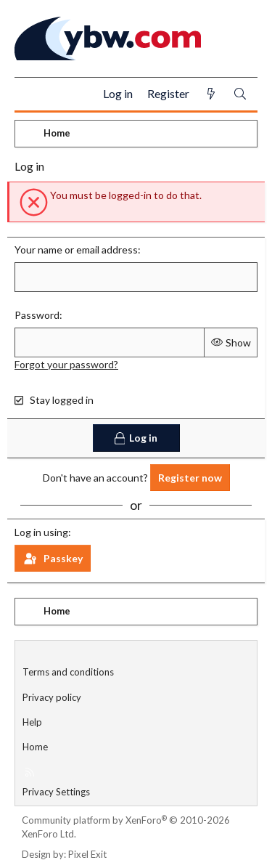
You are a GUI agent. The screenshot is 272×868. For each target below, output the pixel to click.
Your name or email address (76, 250)
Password (37, 315)
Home (35, 747)
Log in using (41, 532)
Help (32, 722)
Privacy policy (52, 697)
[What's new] (211, 94)
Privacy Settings (56, 792)
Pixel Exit (87, 854)
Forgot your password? (66, 364)
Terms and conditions (68, 672)
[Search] (240, 94)
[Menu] (32, 94)
